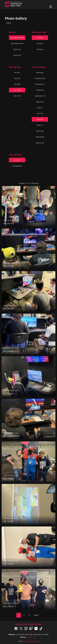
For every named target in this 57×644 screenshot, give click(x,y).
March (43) (40, 131)
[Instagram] (26, 629)
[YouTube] (36, 629)
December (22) (40, 78)
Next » (36, 615)
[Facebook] (16, 629)
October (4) (40, 90)
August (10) (40, 102)
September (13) (40, 96)
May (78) (40, 119)
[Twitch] (31, 629)
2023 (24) (17, 84)
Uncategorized (17, 166)
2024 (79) (17, 78)
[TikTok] (41, 629)
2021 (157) (17, 96)
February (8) (40, 137)
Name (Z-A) (17, 55)
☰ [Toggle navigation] (51, 7)
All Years (17, 73)
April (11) (40, 125)
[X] (21, 629)
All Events (17, 160)
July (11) (40, 108)
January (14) (40, 143)
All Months (40, 73)
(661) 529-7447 (31, 637)
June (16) (40, 113)
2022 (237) (17, 90)
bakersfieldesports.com (31, 641)
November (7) (40, 84)
